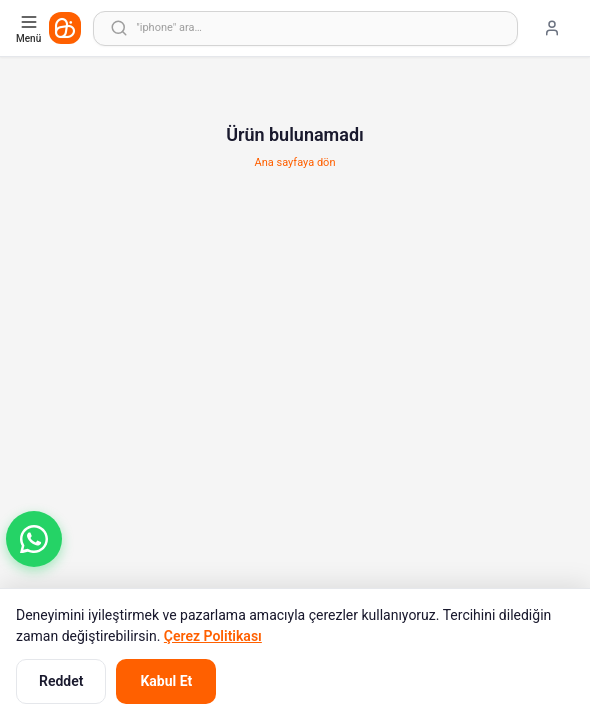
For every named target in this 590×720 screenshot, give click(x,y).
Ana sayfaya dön (295, 162)
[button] (34, 539)
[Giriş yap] (552, 28)
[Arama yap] (305, 28)
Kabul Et (166, 681)
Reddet (61, 681)
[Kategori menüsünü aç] (30, 28)
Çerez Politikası (213, 636)
